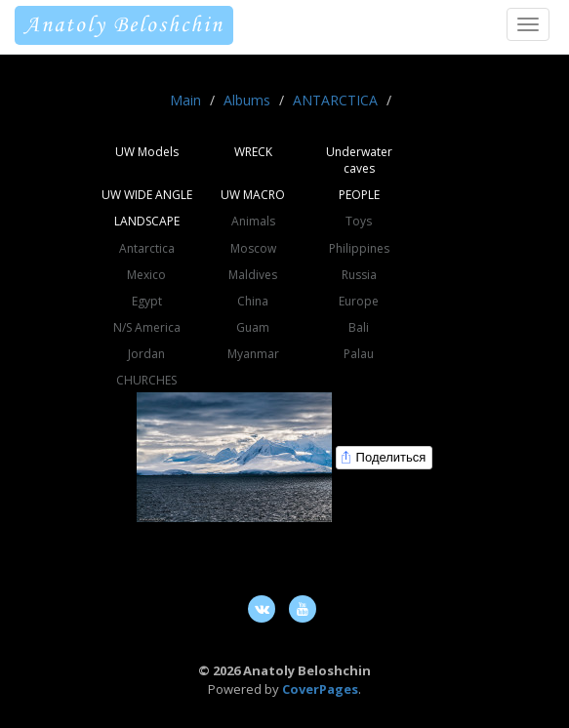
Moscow (253, 248)
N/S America (147, 327)
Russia (359, 275)
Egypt (147, 301)
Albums (247, 100)
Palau (359, 354)
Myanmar (253, 354)
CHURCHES (146, 380)
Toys (359, 221)
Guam (253, 327)
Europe (359, 301)
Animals (253, 221)
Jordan (146, 354)
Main (185, 100)
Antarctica (147, 248)
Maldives (253, 275)
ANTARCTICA (335, 100)
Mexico (146, 275)
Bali (359, 327)
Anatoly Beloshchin (124, 25)
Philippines (359, 248)
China (253, 301)
